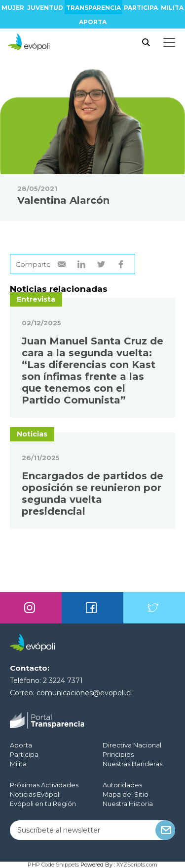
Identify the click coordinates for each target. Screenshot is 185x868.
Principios (118, 754)
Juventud (45, 8)
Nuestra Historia (128, 804)
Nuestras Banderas (132, 764)
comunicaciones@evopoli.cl (84, 693)
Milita (172, 8)
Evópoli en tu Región (43, 804)
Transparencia (93, 8)
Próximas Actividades (44, 785)
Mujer (13, 8)
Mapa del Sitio (126, 794)
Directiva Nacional (132, 745)
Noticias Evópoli (35, 794)
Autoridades (122, 785)
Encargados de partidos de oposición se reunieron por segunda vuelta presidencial (92, 494)
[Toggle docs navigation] (169, 42)
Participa (141, 8)
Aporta (93, 22)
